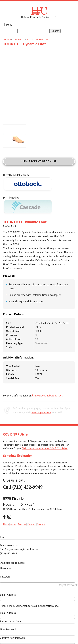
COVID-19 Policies (16, 434)
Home (6, 524)
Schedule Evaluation (18, 456)
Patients (7, 39)
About (13, 524)
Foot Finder (19, 39)
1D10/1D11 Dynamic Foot (38, 39)
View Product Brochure (39, 161)
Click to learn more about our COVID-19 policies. (45, 448)
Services (22, 524)
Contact (41, 524)
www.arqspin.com (41, 412)
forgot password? (69, 585)
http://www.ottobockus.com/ (48, 396)
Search (55, 31)
